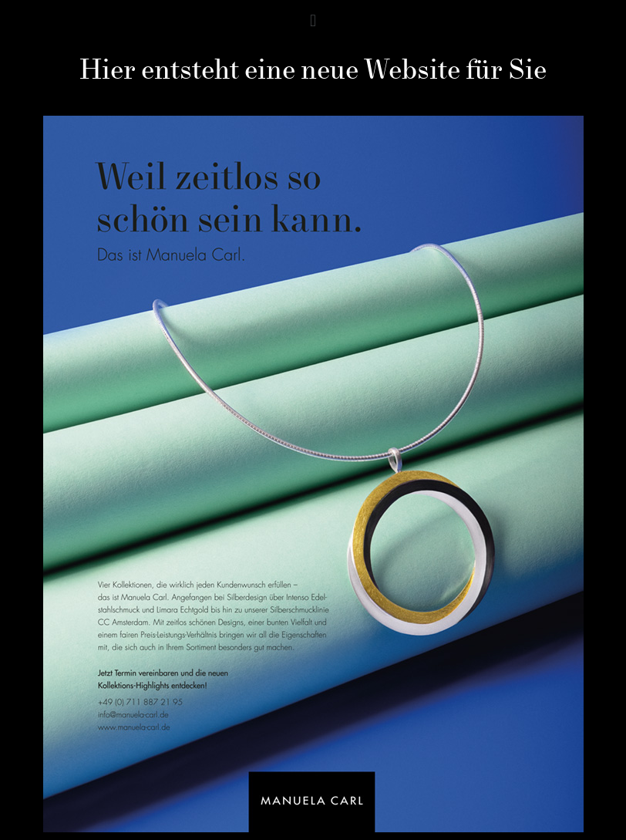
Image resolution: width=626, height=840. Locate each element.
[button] (313, 20)
